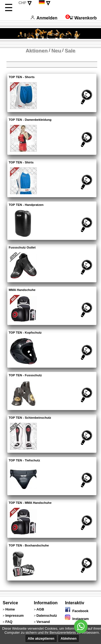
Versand (43, 622)
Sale (70, 51)
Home (10, 609)
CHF (22, 3)
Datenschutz (47, 616)
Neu (56, 51)
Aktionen (37, 51)
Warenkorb (81, 18)
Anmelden (44, 18)
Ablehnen (69, 638)
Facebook (77, 611)
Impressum (15, 616)
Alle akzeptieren (41, 638)
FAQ (9, 622)
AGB (40, 609)
